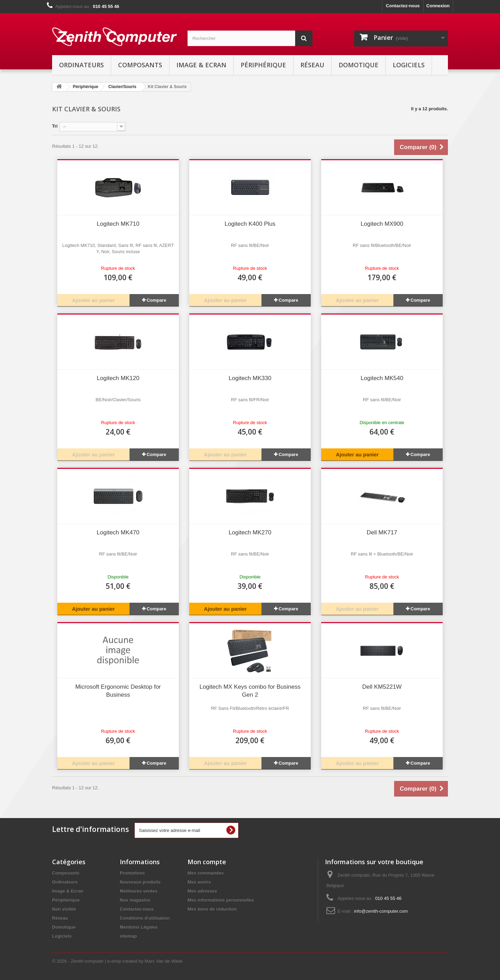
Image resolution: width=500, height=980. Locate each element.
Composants (140, 65)
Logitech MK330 (250, 378)
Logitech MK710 (118, 224)
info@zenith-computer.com (381, 911)
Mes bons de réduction (212, 909)
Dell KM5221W (382, 687)
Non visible (64, 909)
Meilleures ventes (139, 891)
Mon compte (207, 862)
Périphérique (263, 65)
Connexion (438, 6)
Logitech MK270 (250, 532)
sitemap (128, 936)
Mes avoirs (199, 882)
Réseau (312, 65)
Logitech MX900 (382, 224)
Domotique (359, 65)
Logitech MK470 (118, 532)
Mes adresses (202, 891)
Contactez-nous (403, 6)
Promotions (132, 873)
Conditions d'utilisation (145, 918)
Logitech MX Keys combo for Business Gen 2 (250, 691)
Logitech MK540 (382, 378)
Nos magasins (135, 900)
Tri (55, 126)
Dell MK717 (382, 532)
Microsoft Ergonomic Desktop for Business (118, 691)
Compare (156, 300)
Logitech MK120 (118, 378)
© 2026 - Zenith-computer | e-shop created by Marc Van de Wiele (117, 961)
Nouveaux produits (140, 882)
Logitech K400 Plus (250, 224)
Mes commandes (206, 873)
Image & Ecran (201, 65)
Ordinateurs (81, 65)
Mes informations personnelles (221, 900)
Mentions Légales (139, 927)
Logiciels (409, 65)
